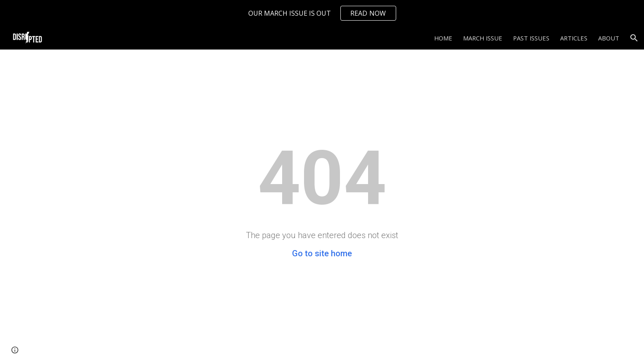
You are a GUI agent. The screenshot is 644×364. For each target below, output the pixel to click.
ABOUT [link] (609, 38)
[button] (634, 38)
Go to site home (322, 253)
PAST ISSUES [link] (531, 38)
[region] (322, 13)
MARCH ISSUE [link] (483, 38)
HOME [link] (443, 38)
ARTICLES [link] (574, 38)
